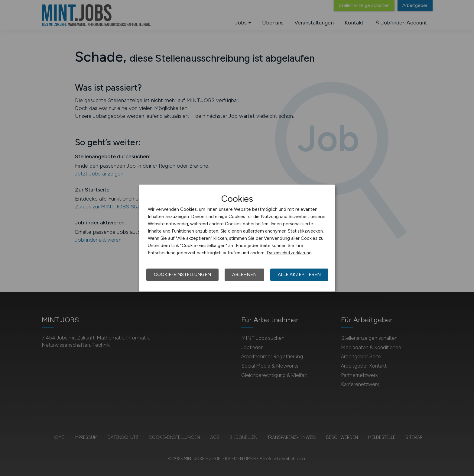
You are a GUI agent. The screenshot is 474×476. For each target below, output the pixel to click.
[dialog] (237, 238)
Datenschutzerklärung (289, 253)
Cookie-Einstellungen (182, 275)
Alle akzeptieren (299, 275)
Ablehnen (244, 275)
